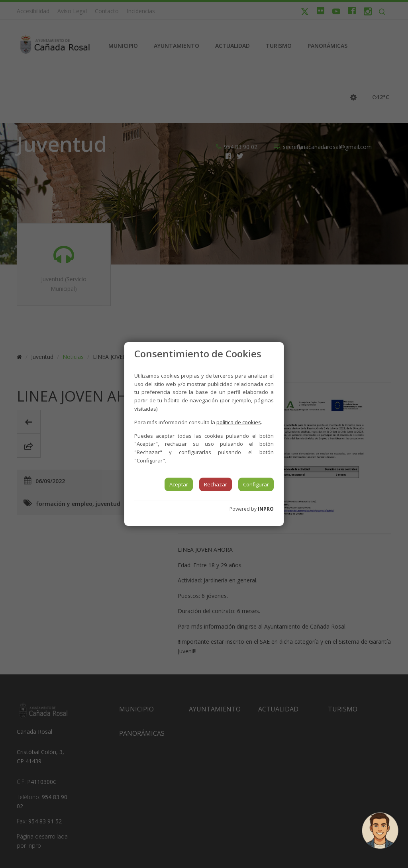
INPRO (266, 509)
